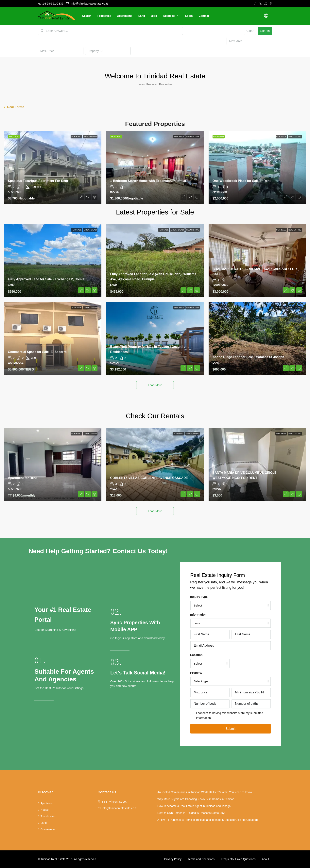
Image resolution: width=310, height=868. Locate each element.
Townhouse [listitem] (46, 816)
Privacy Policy (173, 859)
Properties (104, 16)
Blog (154, 16)
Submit (231, 729)
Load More (155, 385)
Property (196, 673)
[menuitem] (266, 16)
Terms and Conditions (201, 859)
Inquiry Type (199, 597)
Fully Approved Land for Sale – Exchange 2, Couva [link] (46, 279)
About (265, 859)
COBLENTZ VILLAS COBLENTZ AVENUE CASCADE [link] (149, 478)
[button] (155, 107)
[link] (53, 167)
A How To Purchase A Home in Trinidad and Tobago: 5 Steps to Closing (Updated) (208, 820)
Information (198, 615)
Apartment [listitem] (46, 803)
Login (189, 16)
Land (142, 16)
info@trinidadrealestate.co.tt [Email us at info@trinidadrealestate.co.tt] (119, 808)
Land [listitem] (42, 823)
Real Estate (16, 107)
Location (196, 655)
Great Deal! (90, 230)
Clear (250, 31)
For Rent (76, 137)
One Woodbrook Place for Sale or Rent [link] (242, 181)
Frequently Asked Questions (238, 859)
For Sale (179, 137)
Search (87, 16)
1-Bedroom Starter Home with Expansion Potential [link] (148, 181)
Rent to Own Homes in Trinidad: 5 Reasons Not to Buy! (191, 813)
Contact (204, 16)
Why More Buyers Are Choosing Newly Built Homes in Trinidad (196, 799)
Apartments (125, 16)
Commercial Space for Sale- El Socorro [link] (37, 352)
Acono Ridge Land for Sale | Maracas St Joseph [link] (248, 357)
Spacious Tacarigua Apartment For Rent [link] (38, 181)
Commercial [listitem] (47, 829)
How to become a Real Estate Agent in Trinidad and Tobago (194, 806)
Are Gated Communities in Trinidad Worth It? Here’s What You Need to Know (205, 792)
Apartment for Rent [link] (22, 478)
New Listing (90, 137)
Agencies (169, 16)
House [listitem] (43, 810)
